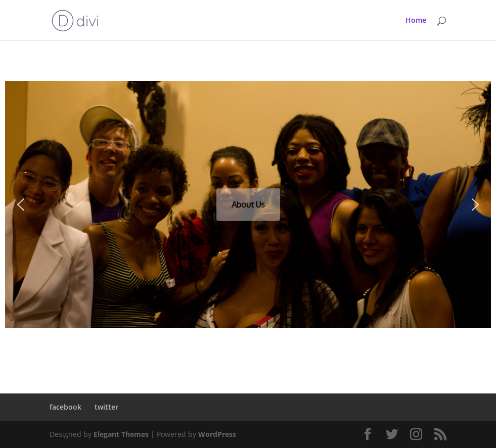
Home (416, 21)
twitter (106, 407)
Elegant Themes (121, 434)
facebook (65, 407)
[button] (21, 205)
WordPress (217, 434)
